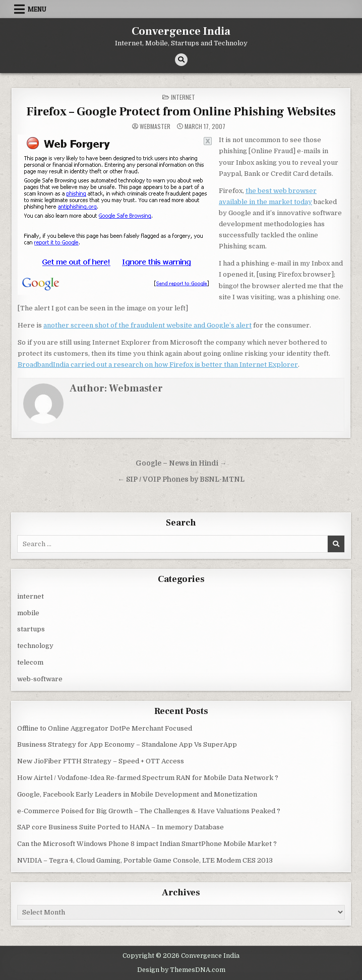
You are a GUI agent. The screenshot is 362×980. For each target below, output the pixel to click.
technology (35, 646)
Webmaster (155, 126)
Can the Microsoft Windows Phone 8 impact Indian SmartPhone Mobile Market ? (147, 844)
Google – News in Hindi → (181, 463)
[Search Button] (181, 60)
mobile (28, 613)
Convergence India (181, 31)
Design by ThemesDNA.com (181, 970)
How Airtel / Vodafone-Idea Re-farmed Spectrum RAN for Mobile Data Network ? (148, 778)
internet (183, 97)
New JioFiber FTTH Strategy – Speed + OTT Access (101, 761)
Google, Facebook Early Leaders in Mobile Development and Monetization (137, 794)
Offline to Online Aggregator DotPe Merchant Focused (105, 728)
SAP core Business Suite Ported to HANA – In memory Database (120, 827)
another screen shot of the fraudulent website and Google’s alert (147, 325)
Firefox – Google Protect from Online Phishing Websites (181, 112)
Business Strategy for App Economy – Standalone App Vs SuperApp (127, 744)
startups (31, 629)
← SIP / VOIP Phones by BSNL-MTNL (181, 479)
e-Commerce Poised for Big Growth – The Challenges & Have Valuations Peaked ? (149, 811)
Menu (37, 9)
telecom (30, 662)
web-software (40, 679)
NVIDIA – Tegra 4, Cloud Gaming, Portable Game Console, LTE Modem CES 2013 (145, 860)
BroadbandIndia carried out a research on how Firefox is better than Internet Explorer (158, 365)
